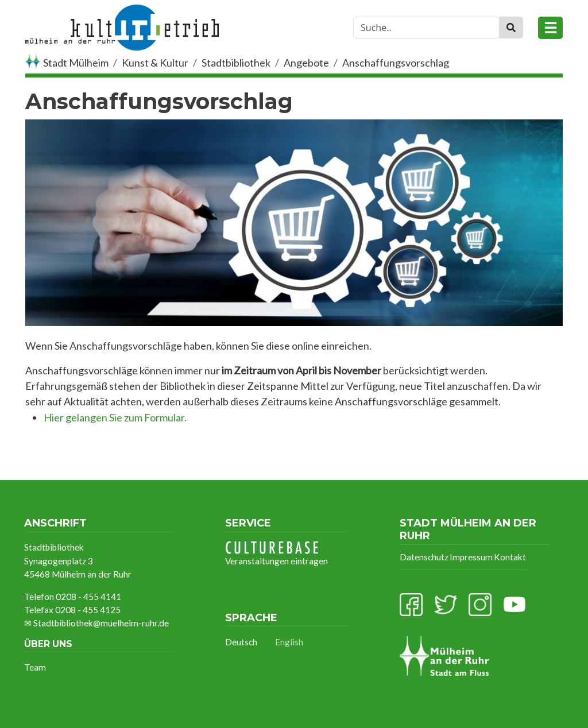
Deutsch (241, 642)
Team (35, 667)
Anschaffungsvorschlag (396, 63)
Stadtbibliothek (236, 63)
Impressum (471, 557)
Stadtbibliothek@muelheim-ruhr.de (101, 623)
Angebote (306, 63)
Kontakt (510, 557)
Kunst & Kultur (155, 63)
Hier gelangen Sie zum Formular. (115, 417)
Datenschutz (424, 557)
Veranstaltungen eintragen (276, 553)
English (289, 642)
